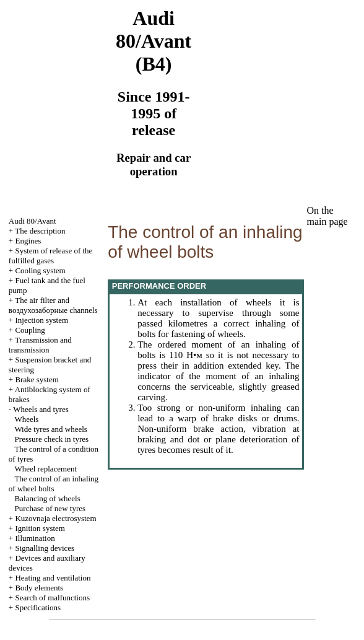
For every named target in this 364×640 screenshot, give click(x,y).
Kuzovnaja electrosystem (55, 518)
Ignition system (40, 528)
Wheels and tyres (41, 409)
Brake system (37, 379)
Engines (28, 241)
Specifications (38, 607)
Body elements (39, 588)
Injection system (41, 320)
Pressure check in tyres (52, 439)
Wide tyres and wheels (51, 429)
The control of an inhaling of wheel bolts (54, 484)
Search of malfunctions (52, 598)
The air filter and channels (53, 305)
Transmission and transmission (40, 345)
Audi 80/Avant (32, 221)
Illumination (35, 538)
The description (40, 231)
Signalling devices (45, 548)
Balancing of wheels (48, 498)
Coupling (30, 330)
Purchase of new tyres (50, 508)
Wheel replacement (45, 469)
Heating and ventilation (53, 578)
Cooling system (40, 270)
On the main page (327, 216)
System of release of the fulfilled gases (51, 256)
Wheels (26, 419)
